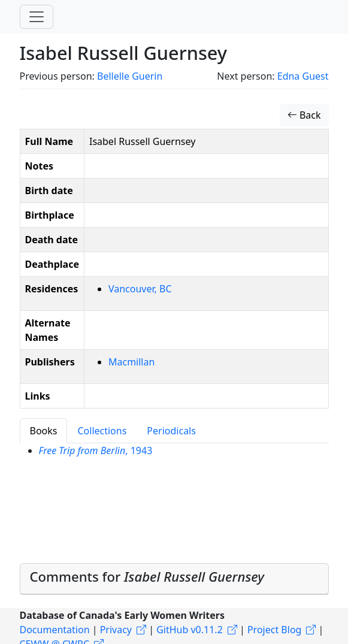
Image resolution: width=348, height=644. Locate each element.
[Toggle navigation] (37, 17)
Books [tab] (44, 431)
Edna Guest (303, 76)
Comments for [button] (147, 576)
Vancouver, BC (140, 289)
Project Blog (274, 630)
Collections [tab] (102, 431)
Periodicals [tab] (171, 431)
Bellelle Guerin (130, 76)
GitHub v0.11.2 (190, 630)
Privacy (116, 630)
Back (304, 115)
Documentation (55, 630)
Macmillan (131, 362)
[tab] (174, 579)
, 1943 (96, 451)
